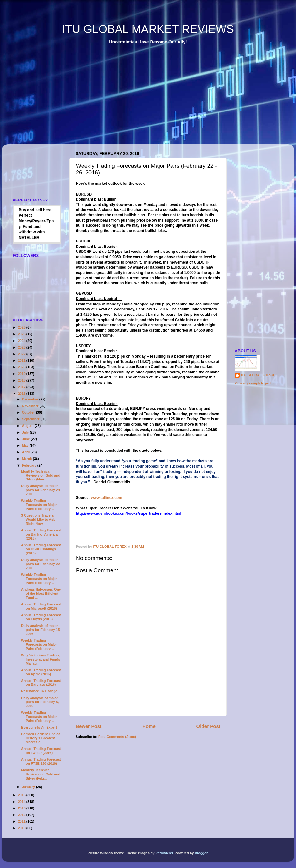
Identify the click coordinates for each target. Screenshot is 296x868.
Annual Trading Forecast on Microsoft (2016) (41, 606)
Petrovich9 (164, 853)
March (28, 459)
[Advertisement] (86, 99)
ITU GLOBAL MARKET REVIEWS (148, 29)
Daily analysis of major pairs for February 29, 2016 (41, 490)
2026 (22, 327)
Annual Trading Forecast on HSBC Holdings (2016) (41, 549)
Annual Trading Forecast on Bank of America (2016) (41, 534)
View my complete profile (255, 383)
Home (149, 726)
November (31, 406)
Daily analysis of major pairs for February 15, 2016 (41, 630)
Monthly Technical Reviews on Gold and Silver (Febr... (41, 774)
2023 (22, 347)
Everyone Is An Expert (39, 727)
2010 (22, 828)
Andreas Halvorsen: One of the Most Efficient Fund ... (41, 593)
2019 (22, 374)
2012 (22, 815)
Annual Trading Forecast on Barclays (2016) (41, 683)
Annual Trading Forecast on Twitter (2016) (41, 751)
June (26, 439)
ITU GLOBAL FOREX (258, 375)
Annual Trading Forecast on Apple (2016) (41, 672)
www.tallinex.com (107, 498)
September (31, 419)
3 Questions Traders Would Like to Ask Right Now (38, 519)
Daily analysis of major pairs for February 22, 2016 (41, 564)
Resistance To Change (39, 691)
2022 (22, 354)
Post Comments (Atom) (117, 737)
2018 (22, 380)
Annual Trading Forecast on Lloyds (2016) (41, 617)
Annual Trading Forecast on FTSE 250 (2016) (41, 761)
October (29, 412)
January (29, 787)
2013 (22, 808)
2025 (22, 334)
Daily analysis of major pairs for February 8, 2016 (40, 702)
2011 (22, 821)
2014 (22, 802)
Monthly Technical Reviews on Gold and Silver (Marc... (41, 475)
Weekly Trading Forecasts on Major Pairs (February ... (39, 505)
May (26, 445)
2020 (22, 367)
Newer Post (88, 726)
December (31, 399)
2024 (22, 341)
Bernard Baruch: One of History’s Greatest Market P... (40, 738)
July (26, 432)
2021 (22, 360)
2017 (22, 387)
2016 (22, 394)
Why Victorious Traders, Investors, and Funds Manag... (41, 659)
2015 (22, 795)
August (28, 426)
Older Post (208, 726)
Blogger (201, 853)
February (30, 465)
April (26, 452)
